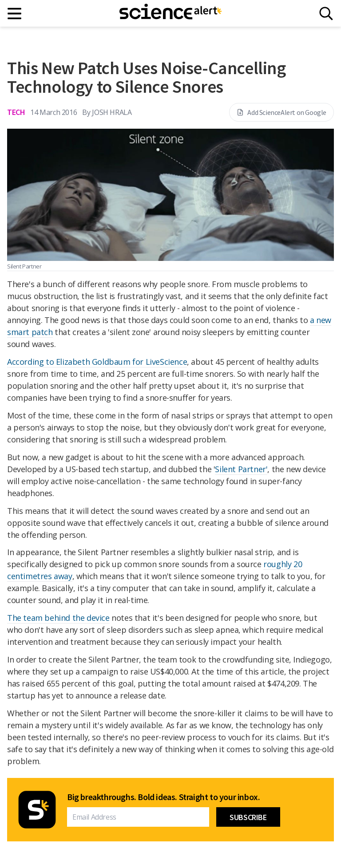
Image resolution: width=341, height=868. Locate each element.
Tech (16, 112)
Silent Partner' (241, 469)
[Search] (326, 14)
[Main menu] (15, 14)
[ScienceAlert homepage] (170, 13)
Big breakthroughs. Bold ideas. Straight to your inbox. (163, 797)
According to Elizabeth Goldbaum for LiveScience (97, 362)
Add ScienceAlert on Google (282, 112)
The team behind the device (58, 618)
